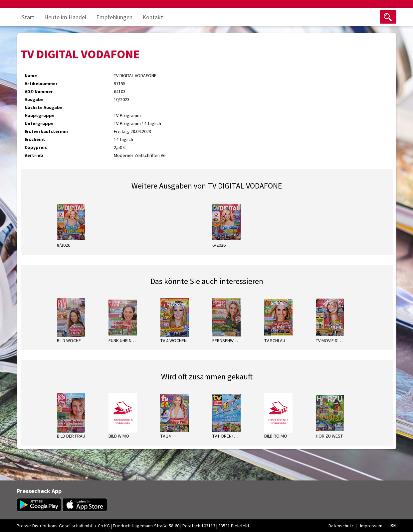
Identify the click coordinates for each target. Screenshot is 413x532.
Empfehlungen (114, 17)
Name (31, 75)
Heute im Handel (65, 17)
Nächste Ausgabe (44, 107)
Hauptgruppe (40, 115)
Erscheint (35, 139)
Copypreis (36, 147)
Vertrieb (34, 155)
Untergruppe (39, 123)
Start (28, 17)
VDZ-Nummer (39, 91)
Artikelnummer (41, 83)
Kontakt (153, 17)
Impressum (371, 526)
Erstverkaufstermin (46, 131)
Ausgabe (34, 99)
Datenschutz (341, 526)
